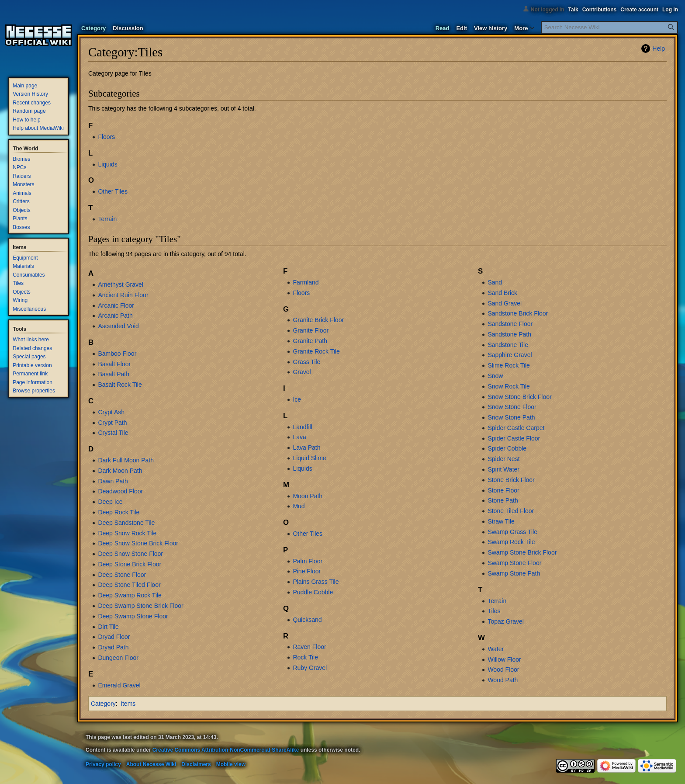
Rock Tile (305, 657)
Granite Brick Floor (318, 320)
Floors (106, 137)
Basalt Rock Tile (120, 385)
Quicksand (307, 620)
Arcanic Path (115, 316)
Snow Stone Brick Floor (519, 397)
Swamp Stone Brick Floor (522, 552)
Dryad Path (113, 647)
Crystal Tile (113, 433)
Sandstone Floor (510, 324)
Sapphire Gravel (510, 355)
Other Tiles (113, 191)
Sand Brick (502, 293)
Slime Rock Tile (509, 365)
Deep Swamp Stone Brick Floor (140, 606)
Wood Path (503, 680)
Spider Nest (503, 459)
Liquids (107, 164)
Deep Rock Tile (119, 512)
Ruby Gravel (310, 668)
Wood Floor (503, 670)
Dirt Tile (108, 627)
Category (103, 704)
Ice (297, 399)
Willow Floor (504, 659)
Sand (495, 282)
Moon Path (308, 496)
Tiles (494, 611)
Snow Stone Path (511, 417)
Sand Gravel (505, 303)
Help (659, 49)
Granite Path (310, 341)
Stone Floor (503, 490)
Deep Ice (110, 502)
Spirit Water (503, 469)
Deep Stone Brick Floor (130, 564)
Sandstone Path (509, 334)
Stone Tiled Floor (511, 511)
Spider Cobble (507, 448)
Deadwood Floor (120, 491)
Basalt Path (114, 374)
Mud (299, 506)
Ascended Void (118, 326)
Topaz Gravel (505, 621)
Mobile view (231, 764)
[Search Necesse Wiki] (609, 27)
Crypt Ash (111, 412)
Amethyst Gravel (120, 284)
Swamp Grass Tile (512, 532)
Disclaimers (196, 764)
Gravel (302, 372)
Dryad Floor (114, 637)
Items (128, 704)
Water (496, 649)
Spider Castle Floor (514, 438)
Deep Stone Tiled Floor (129, 585)
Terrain (107, 219)
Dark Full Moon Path (126, 460)
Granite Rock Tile (316, 351)
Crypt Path (112, 423)
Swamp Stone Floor (514, 563)
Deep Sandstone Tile (126, 523)
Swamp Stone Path (514, 573)
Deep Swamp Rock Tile (130, 595)
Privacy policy (103, 764)
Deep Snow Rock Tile (127, 533)
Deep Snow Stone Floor (130, 554)
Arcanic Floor (116, 305)
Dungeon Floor (118, 658)
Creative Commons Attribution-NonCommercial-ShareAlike (226, 750)
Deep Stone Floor (122, 575)
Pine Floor (307, 571)
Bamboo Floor (117, 354)
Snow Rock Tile (509, 386)
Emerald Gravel (119, 685)
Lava (299, 437)
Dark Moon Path (120, 471)
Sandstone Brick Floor (518, 313)
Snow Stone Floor (512, 407)
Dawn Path (113, 481)
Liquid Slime (309, 458)
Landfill (302, 427)
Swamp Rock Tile (511, 542)
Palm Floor (308, 561)
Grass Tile (306, 362)
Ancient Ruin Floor (123, 295)
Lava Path (306, 448)
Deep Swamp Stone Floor (133, 616)
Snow (495, 376)
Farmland (306, 282)
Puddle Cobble (313, 592)
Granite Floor (311, 330)
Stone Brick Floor (511, 480)
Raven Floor (309, 647)
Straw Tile (501, 521)
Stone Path (503, 500)
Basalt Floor (114, 364)
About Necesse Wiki (151, 764)
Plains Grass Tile (316, 582)
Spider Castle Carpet (516, 428)
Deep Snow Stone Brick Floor (138, 543)
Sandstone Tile (508, 345)
